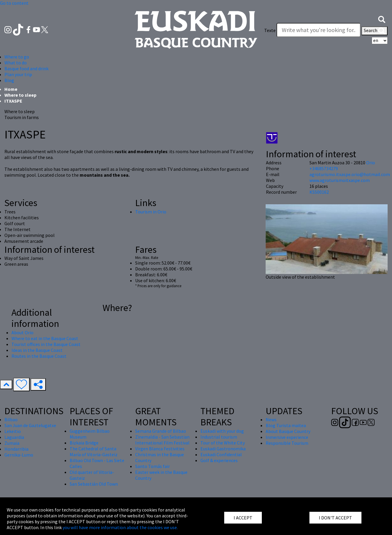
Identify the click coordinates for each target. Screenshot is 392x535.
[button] (382, 19)
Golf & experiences (219, 460)
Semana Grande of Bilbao (161, 431)
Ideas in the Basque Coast (37, 350)
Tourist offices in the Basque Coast (46, 344)
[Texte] (319, 30)
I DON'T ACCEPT (335, 518)
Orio (371, 163)
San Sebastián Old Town (94, 484)
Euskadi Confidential (221, 454)
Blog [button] (9, 80)
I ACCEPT (243, 518)
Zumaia (12, 443)
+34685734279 (324, 168)
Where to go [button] (17, 57)
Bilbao (11, 419)
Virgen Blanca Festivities (160, 449)
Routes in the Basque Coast (39, 356)
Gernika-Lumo (19, 455)
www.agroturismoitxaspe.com (340, 180)
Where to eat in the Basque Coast (45, 338)
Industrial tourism (219, 437)
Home (11, 89)
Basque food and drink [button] (26, 68)
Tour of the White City (223, 443)
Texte (270, 30)
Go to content (14, 3)
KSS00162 (319, 192)
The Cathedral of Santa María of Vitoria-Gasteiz (94, 452)
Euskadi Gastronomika (223, 449)
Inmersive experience (287, 437)
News (271, 419)
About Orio (22, 332)
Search (375, 31)
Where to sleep (20, 95)
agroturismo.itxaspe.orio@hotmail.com (350, 174)
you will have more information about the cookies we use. (120, 527)
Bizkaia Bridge (84, 443)
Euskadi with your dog (222, 431)
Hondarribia (16, 449)
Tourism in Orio (151, 212)
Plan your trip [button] (18, 74)
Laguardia (14, 437)
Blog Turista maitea (286, 425)
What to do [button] (16, 63)
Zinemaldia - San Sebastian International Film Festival (162, 440)
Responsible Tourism (287, 443)
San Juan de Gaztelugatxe (30, 425)
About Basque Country (288, 431)
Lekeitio (13, 431)
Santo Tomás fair (153, 466)
